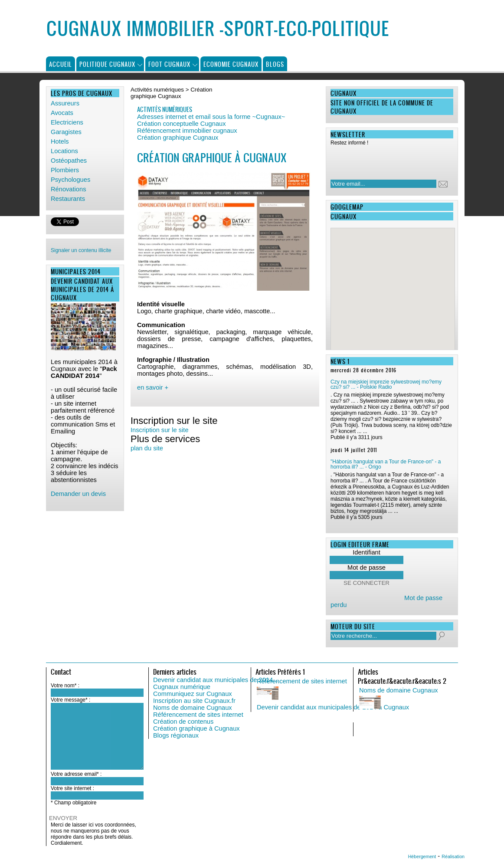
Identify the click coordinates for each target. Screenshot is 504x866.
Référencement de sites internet (198, 715)
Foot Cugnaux (169, 64)
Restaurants (68, 199)
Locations (64, 151)
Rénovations (68, 189)
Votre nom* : (65, 686)
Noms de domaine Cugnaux (193, 708)
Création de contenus (183, 722)
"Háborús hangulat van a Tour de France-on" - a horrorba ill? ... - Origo (386, 464)
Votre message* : (70, 700)
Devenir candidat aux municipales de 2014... (216, 680)
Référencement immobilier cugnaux (187, 131)
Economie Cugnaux (231, 64)
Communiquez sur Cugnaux (193, 694)
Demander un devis (78, 494)
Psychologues (70, 180)
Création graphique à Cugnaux (196, 728)
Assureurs (65, 103)
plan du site (147, 448)
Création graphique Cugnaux (178, 138)
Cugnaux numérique (182, 687)
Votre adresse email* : (76, 774)
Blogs (275, 64)
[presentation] (386, 160)
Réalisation (453, 856)
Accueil (61, 64)
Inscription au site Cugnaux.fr (194, 701)
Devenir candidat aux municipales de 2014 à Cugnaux (333, 707)
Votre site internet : (72, 788)
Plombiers (65, 170)
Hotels (60, 141)
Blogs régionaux (176, 735)
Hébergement (422, 856)
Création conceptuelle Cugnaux (182, 124)
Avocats (62, 113)
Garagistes (66, 132)
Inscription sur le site (160, 430)
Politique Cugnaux (107, 64)
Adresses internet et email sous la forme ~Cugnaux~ (211, 117)
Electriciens (67, 122)
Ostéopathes (69, 161)
